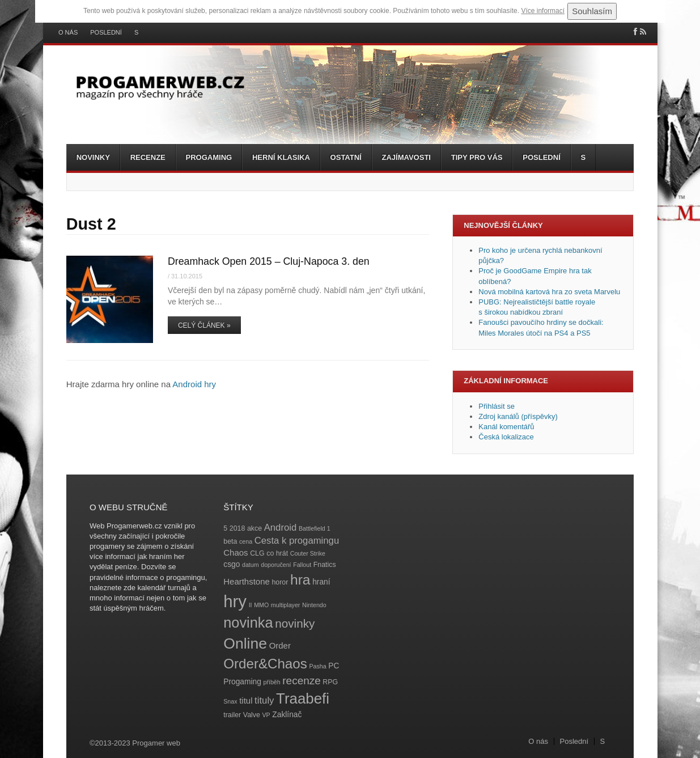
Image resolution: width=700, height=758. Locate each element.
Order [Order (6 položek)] (280, 645)
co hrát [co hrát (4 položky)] (277, 553)
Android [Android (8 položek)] (281, 528)
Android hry (194, 384)
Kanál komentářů (506, 427)
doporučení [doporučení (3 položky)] (276, 565)
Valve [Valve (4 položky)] (252, 715)
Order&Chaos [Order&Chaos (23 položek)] (265, 664)
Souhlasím (592, 11)
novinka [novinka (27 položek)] (248, 623)
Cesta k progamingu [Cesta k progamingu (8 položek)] (297, 541)
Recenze (148, 157)
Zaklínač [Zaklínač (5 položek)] (287, 715)
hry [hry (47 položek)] (235, 601)
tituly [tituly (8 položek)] (264, 700)
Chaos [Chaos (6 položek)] (236, 552)
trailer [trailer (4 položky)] (232, 715)
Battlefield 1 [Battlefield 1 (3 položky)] (315, 528)
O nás (68, 33)
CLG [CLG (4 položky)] (257, 553)
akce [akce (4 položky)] (254, 528)
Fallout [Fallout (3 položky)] (302, 565)
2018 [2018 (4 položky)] (237, 528)
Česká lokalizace (506, 437)
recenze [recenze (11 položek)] (301, 681)
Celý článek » (204, 325)
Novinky (93, 157)
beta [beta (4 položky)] (230, 541)
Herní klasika (281, 157)
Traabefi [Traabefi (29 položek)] (303, 698)
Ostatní (346, 157)
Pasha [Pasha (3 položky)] (317, 666)
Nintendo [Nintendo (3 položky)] (314, 605)
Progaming (209, 157)
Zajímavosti (406, 157)
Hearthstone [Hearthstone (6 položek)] (247, 581)
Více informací (543, 11)
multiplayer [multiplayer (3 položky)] (286, 605)
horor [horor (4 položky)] (280, 582)
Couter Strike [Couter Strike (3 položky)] (308, 553)
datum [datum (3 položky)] (251, 565)
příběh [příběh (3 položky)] (271, 682)
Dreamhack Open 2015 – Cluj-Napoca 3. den (269, 261)
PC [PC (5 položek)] (334, 666)
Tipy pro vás (477, 157)
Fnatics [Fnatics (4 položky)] (325, 565)
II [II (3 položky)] (251, 605)
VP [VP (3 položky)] (266, 715)
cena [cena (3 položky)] (246, 541)
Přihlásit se (497, 406)
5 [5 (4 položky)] (225, 528)
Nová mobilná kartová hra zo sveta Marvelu (549, 292)
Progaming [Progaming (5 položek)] (242, 682)
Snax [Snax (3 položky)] (230, 701)
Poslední (106, 33)
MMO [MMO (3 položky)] (261, 605)
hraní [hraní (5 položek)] (321, 582)
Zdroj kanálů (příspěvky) (518, 416)
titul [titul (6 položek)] (246, 700)
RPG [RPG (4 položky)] (330, 682)
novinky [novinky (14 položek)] (295, 623)
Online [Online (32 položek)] (245, 643)
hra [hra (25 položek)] (300, 580)
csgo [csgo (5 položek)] (232, 564)
